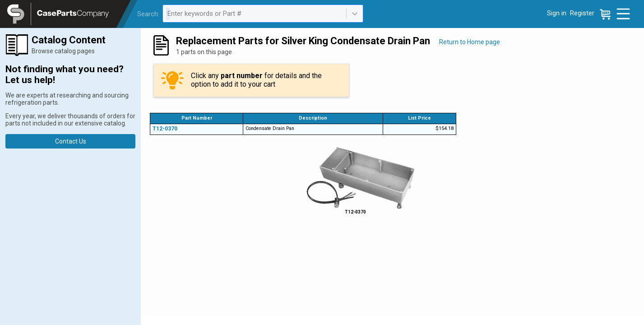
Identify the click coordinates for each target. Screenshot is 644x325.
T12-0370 (165, 129)
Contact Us (71, 141)
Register (582, 13)
